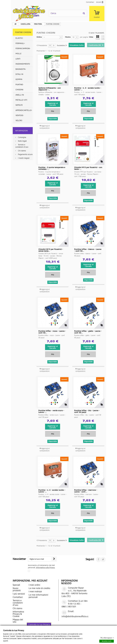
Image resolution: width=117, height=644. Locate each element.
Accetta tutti (107, 641)
